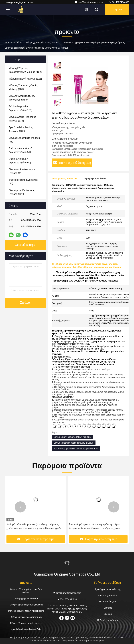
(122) (22, 192)
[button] (20, 507)
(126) (25, 79)
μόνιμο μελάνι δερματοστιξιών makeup (72, 437)
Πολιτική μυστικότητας (108, 620)
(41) (22, 171)
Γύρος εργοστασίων (108, 595)
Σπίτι (7, 43)
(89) (22, 98)
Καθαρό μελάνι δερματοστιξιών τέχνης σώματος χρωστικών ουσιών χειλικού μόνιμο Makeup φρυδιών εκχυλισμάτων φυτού (35, 527)
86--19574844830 (119, 2)
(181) (23, 87)
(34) (23, 182)
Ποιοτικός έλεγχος (108, 602)
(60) (20, 161)
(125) (20, 108)
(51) (20, 150)
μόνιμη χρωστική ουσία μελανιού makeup (74, 443)
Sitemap (108, 614)
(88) (24, 140)
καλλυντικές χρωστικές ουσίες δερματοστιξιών (76, 449)
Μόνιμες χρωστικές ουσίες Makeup (43, 43)
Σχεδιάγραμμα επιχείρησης (108, 589)
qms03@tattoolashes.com (89, 2)
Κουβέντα (117, 10)
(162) (25, 70)
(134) (22, 119)
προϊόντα (18, 43)
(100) (21, 129)
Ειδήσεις (108, 608)
